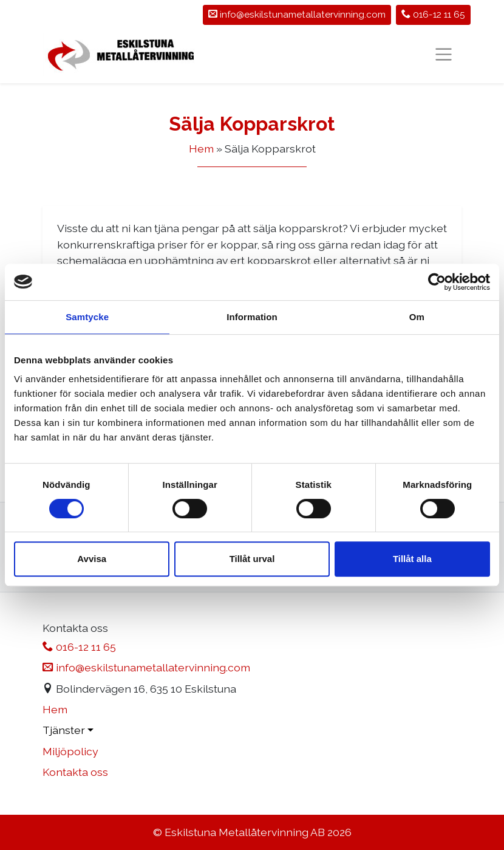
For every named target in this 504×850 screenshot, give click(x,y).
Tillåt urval (252, 559)
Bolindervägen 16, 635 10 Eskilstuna (139, 689)
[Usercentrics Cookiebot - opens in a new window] (437, 282)
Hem (201, 149)
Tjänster (64, 730)
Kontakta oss (75, 772)
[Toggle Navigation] (444, 54)
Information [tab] (252, 317)
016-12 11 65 (433, 15)
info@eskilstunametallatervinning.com (146, 667)
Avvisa (92, 559)
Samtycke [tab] (87, 317)
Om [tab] (417, 317)
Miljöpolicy (70, 751)
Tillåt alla (412, 559)
